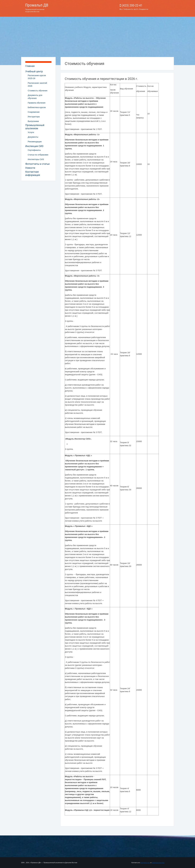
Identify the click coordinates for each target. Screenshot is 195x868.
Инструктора (34, 117)
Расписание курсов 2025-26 (37, 77)
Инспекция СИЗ (34, 146)
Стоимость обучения (38, 91)
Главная (30, 66)
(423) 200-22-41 (131, 5)
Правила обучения (37, 103)
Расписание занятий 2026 (37, 84)
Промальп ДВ (37, 5)
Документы (33, 137)
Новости (30, 168)
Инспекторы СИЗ (36, 159)
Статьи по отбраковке (38, 155)
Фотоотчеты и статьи (37, 164)
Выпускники (33, 121)
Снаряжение (34, 112)
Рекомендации (35, 142)
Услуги (31, 132)
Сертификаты (34, 150)
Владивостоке (145, 863)
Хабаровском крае (158, 863)
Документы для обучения (35, 97)
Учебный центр (34, 71)
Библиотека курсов (37, 107)
